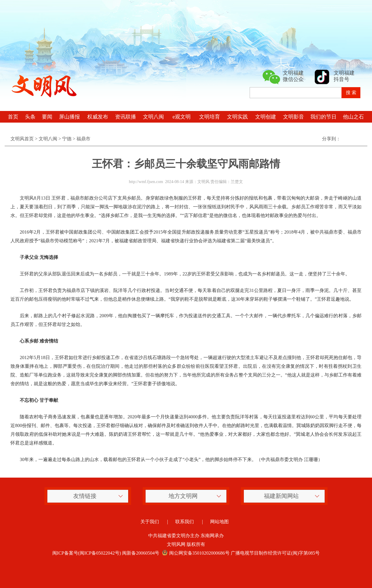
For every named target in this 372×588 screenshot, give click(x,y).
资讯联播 (126, 117)
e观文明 (182, 117)
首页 (13, 117)
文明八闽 (153, 117)
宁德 (67, 139)
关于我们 (150, 522)
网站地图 (219, 522)
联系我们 (185, 522)
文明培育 (210, 117)
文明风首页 (22, 139)
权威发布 (98, 117)
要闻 (47, 117)
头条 (30, 117)
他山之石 (353, 117)
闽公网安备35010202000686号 (195, 553)
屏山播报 (69, 117)
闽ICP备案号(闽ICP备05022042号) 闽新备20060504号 (106, 553)
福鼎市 (83, 139)
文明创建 (266, 117)
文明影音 (294, 117)
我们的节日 (323, 117)
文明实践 (237, 117)
